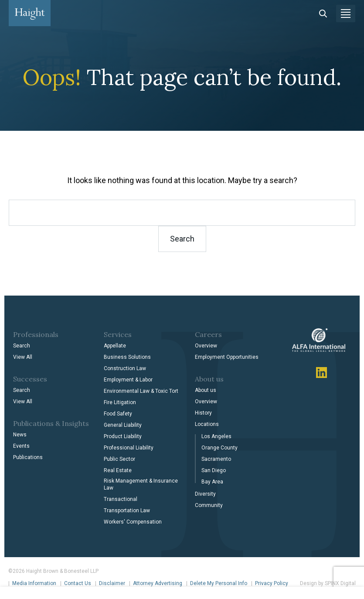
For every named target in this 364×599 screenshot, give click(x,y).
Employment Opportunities (227, 357)
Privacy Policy (272, 583)
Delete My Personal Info (219, 583)
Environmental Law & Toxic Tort (141, 391)
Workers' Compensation (133, 522)
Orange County (219, 448)
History (203, 413)
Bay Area (212, 482)
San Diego (214, 470)
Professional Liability (129, 448)
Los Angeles (216, 436)
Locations (207, 424)
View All (23, 357)
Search (22, 346)
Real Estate (118, 470)
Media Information (34, 583)
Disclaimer (112, 583)
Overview (206, 346)
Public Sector (119, 459)
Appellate (115, 346)
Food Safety (118, 414)
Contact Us (78, 583)
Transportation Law (127, 511)
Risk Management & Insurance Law (141, 484)
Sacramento (216, 459)
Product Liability (123, 436)
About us (206, 390)
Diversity (205, 494)
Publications (28, 457)
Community (209, 505)
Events (21, 446)
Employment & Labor (128, 380)
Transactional (121, 499)
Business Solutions (127, 357)
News (20, 435)
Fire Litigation (120, 402)
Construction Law (125, 368)
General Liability (123, 425)
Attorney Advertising (158, 583)
